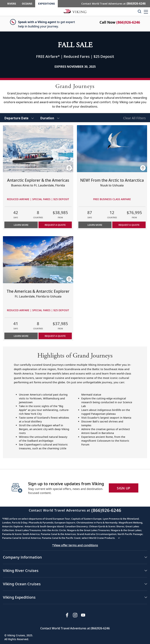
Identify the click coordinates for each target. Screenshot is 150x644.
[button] (146, 12)
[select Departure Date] (19, 118)
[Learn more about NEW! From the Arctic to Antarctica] (112, 149)
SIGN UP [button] (123, 488)
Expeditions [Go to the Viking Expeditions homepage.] (46, 4)
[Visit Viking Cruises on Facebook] (67, 615)
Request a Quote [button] (55, 225)
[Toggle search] (139, 11)
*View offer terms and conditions (75, 545)
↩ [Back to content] (119, 538)
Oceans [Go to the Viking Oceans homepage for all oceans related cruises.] (27, 4)
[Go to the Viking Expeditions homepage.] (75, 11)
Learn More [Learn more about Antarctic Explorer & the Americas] (21, 225)
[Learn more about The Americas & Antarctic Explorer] (38, 260)
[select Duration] (50, 118)
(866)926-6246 (128, 22)
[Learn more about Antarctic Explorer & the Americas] (38, 149)
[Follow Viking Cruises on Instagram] (75, 615)
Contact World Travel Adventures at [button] (113, 3)
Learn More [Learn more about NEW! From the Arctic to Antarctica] (95, 225)
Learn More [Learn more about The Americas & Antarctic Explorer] (21, 336)
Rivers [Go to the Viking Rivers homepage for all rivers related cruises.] (12, 4)
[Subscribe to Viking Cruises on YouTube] (83, 615)
